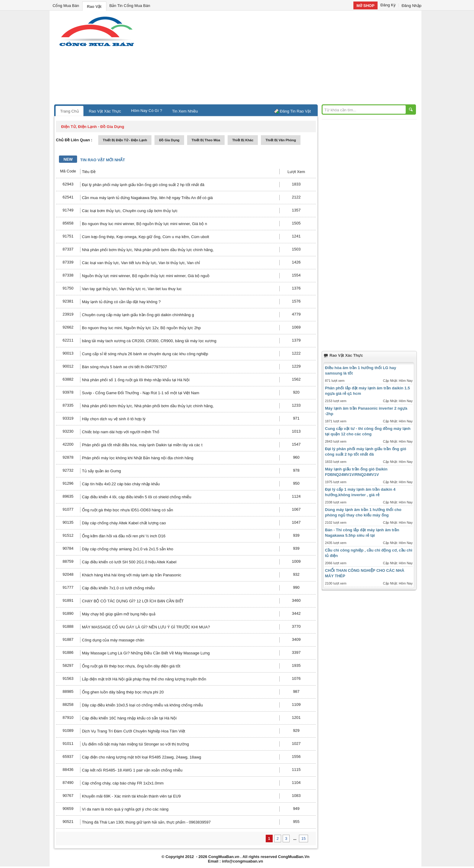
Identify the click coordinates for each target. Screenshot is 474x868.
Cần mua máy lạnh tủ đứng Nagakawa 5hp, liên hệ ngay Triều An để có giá (147, 198)
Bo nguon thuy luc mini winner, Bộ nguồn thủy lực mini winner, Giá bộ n (144, 224)
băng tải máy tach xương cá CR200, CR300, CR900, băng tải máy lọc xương (149, 341)
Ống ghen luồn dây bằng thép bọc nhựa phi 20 (123, 692)
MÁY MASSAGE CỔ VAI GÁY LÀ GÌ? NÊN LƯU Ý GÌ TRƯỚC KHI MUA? (146, 627)
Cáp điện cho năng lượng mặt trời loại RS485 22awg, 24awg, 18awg (141, 757)
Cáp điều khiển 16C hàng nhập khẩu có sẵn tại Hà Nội (129, 718)
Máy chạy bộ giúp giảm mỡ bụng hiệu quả (119, 614)
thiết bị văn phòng (281, 140)
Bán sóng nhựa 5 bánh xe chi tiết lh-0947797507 (124, 367)
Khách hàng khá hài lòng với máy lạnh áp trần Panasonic (131, 575)
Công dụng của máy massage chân (113, 640)
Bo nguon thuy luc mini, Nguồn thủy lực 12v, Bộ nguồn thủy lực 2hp (141, 328)
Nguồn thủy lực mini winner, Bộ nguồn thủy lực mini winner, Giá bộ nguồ (146, 276)
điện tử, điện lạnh (79, 127)
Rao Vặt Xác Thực (105, 111)
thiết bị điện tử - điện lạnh (125, 140)
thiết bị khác (243, 140)
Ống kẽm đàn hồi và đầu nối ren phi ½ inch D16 (124, 536)
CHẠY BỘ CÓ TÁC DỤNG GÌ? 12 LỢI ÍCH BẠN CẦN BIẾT (133, 601)
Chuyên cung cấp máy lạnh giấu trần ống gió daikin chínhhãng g (138, 315)
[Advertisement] (288, 59)
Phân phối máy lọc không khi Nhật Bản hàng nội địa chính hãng (138, 458)
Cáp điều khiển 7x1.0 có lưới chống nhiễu (118, 588)
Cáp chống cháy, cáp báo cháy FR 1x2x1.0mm (123, 783)
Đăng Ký (388, 5)
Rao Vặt (94, 7)
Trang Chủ (70, 111)
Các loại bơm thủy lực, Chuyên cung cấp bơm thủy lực (130, 211)
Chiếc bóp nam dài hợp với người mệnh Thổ (121, 432)
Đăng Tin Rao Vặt (295, 111)
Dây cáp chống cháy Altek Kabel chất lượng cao (124, 523)
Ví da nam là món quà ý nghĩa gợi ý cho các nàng (125, 809)
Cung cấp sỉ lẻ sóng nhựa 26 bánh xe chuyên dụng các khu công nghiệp (145, 354)
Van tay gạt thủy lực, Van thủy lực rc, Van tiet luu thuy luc (132, 289)
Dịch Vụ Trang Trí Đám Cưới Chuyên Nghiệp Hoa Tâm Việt (133, 731)
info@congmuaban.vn (242, 861)
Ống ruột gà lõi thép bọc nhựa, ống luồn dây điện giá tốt (131, 666)
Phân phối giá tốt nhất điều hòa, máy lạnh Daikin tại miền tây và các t (142, 445)
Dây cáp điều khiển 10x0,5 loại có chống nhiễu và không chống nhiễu (142, 705)
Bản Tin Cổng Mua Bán (130, 6)
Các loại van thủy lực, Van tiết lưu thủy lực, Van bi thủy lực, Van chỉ (141, 263)
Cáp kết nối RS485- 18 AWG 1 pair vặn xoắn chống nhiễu (132, 770)
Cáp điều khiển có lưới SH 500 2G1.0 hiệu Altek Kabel (129, 562)
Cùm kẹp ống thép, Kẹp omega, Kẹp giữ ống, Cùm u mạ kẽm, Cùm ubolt (146, 237)
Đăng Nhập (411, 6)
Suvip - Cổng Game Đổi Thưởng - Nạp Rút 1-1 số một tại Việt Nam (141, 393)
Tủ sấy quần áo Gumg (101, 471)
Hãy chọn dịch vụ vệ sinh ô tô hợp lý (114, 419)
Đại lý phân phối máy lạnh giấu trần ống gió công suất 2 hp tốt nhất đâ (143, 185)
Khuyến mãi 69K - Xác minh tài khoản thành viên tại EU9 (131, 796)
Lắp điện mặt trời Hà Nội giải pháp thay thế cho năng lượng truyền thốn (144, 679)
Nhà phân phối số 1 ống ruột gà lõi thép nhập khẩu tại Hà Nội (136, 380)
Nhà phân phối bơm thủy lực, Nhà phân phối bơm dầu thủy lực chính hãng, (148, 250)
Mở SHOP (365, 6)
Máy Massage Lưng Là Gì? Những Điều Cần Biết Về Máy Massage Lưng (146, 653)
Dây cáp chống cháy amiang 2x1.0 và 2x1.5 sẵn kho (128, 549)
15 (304, 839)
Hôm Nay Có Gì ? (147, 111)
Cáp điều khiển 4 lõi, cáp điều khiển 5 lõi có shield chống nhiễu (137, 497)
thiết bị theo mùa (206, 140)
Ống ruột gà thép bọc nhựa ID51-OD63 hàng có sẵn (127, 510)
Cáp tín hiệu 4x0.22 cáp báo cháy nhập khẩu (121, 484)
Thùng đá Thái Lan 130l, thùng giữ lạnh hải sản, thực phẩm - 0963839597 (146, 822)
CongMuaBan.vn (224, 857)
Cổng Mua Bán (66, 6)
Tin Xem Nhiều (185, 111)
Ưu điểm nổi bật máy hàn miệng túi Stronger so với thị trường (135, 744)
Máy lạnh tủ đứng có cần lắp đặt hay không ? (121, 302)
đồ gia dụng (169, 140)
